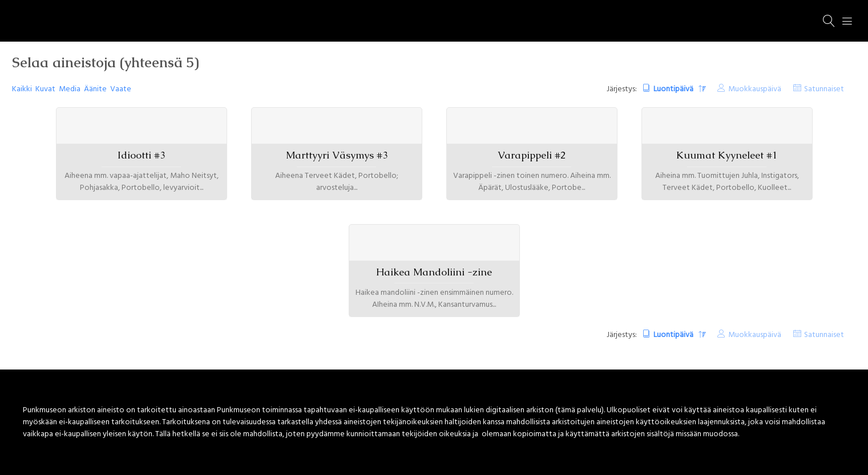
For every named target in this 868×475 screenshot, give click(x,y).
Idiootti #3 (141, 155)
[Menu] (847, 21)
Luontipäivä (674, 89)
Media (70, 89)
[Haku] (829, 21)
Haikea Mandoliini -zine (434, 272)
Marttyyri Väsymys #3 (337, 155)
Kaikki (22, 89)
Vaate (121, 89)
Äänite (95, 89)
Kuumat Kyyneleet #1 (727, 155)
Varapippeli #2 (532, 155)
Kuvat (45, 89)
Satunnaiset (824, 89)
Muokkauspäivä (755, 89)
